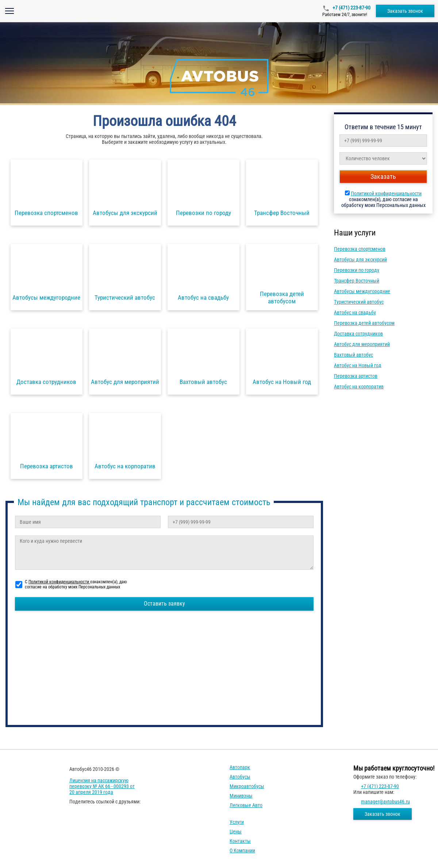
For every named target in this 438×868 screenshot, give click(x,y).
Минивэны (241, 796)
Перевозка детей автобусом (364, 323)
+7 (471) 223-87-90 (351, 8)
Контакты (240, 841)
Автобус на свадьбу (355, 312)
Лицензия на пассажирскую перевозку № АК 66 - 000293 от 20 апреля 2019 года (102, 786)
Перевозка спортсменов (360, 249)
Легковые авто (246, 805)
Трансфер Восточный (357, 281)
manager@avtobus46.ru (385, 802)
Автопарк (240, 767)
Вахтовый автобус (354, 355)
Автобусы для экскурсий (360, 260)
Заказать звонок (405, 11)
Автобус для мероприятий (362, 344)
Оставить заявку (164, 604)
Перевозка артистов (356, 376)
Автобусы (240, 777)
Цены (236, 831)
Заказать (383, 176)
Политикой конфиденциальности (386, 193)
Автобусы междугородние (362, 291)
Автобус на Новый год (358, 365)
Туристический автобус (359, 302)
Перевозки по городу (357, 270)
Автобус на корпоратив (359, 387)
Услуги (237, 822)
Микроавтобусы (247, 786)
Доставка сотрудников (358, 334)
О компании (242, 850)
